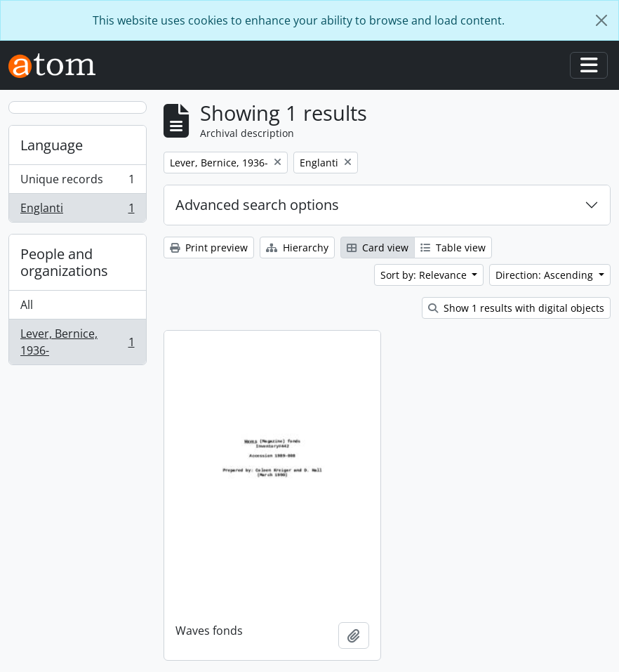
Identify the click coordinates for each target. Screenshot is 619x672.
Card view (378, 248)
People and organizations (64, 262)
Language (52, 145)
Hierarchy (297, 248)
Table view (453, 248)
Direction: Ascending (546, 275)
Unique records (77, 182)
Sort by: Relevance (425, 275)
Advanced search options (257, 205)
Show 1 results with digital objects (516, 308)
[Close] (601, 20)
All (27, 305)
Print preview (209, 248)
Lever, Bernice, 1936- (77, 342)
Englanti (77, 211)
